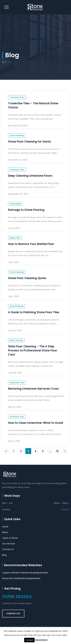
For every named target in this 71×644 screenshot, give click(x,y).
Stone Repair (15, 204)
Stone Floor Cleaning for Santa (29, 142)
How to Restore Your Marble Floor (31, 244)
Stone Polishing (17, 306)
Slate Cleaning (16, 340)
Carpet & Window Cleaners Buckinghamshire (25, 573)
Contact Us (8, 549)
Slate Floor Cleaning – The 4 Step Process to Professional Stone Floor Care (33, 350)
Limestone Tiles (17, 170)
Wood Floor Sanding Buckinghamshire (21, 578)
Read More (41, 640)
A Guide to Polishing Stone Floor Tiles (34, 312)
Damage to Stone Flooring (26, 210)
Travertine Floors (17, 97)
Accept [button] (29, 640)
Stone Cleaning (17, 135)
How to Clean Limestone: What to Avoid (35, 423)
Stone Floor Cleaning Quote (27, 278)
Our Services (9, 544)
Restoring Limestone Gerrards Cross (33, 389)
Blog (4, 555)
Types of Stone (10, 538)
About (5, 532)
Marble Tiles (15, 238)
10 (57, 451)
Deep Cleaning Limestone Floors (30, 176)
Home (5, 527)
